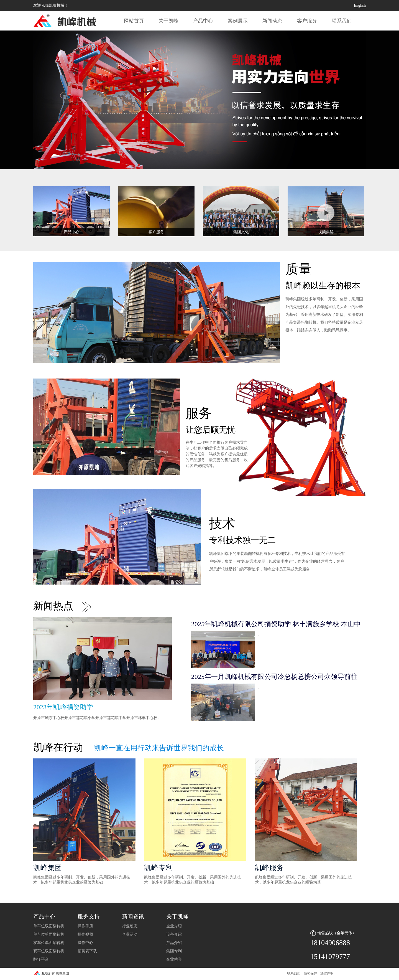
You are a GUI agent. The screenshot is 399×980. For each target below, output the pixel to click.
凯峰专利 (158, 868)
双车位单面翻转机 (49, 943)
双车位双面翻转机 (49, 951)
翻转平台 (41, 959)
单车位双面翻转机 (49, 926)
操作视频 (85, 934)
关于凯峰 (168, 21)
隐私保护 (310, 973)
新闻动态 (272, 21)
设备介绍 (174, 934)
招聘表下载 (87, 951)
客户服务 (307, 21)
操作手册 (85, 926)
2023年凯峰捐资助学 (63, 707)
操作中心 (85, 943)
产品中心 (203, 21)
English (360, 5)
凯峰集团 (48, 868)
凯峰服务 (269, 868)
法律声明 (327, 973)
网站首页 (134, 21)
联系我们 (342, 21)
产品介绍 (174, 943)
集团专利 (174, 951)
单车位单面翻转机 (49, 934)
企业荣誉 (174, 959)
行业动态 (130, 926)
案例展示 (238, 21)
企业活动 (130, 934)
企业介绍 (174, 926)
